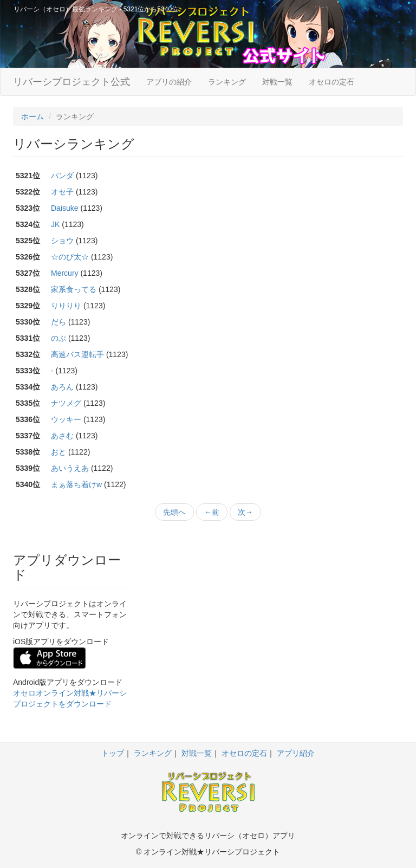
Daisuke (65, 208)
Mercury (65, 273)
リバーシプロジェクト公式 (71, 82)
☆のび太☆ (70, 257)
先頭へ (174, 512)
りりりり (66, 306)
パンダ (62, 176)
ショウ (62, 241)
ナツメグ (66, 403)
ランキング (227, 82)
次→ (245, 512)
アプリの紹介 (169, 82)
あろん (62, 387)
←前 (212, 512)
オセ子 (62, 192)
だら (58, 322)
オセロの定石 (331, 82)
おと (58, 452)
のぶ (58, 338)
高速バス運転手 (77, 354)
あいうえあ (70, 468)
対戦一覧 (277, 82)
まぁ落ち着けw (76, 484)
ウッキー (66, 419)
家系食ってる (74, 289)
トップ (113, 753)
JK (55, 224)
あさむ (62, 436)
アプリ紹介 (296, 753)
